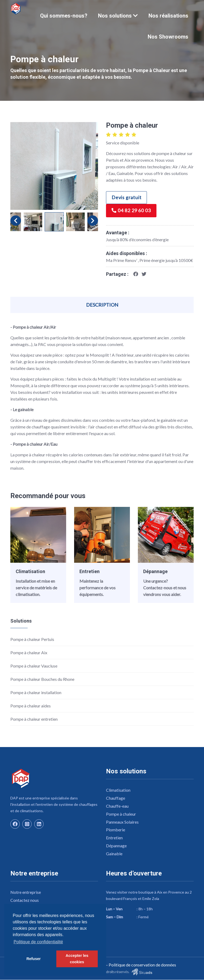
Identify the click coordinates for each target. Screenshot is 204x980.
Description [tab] (102, 305)
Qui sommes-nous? (64, 16)
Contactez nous (25, 901)
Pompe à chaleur (121, 814)
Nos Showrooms (168, 37)
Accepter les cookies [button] (77, 959)
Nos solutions (118, 16)
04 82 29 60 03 (131, 211)
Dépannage (155, 572)
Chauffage (116, 798)
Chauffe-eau (117, 806)
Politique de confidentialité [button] (38, 942)
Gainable (114, 854)
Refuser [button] (33, 959)
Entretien (90, 572)
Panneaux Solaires (123, 822)
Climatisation (31, 572)
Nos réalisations (168, 16)
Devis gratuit (127, 198)
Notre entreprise (26, 893)
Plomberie (116, 830)
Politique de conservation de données (143, 965)
